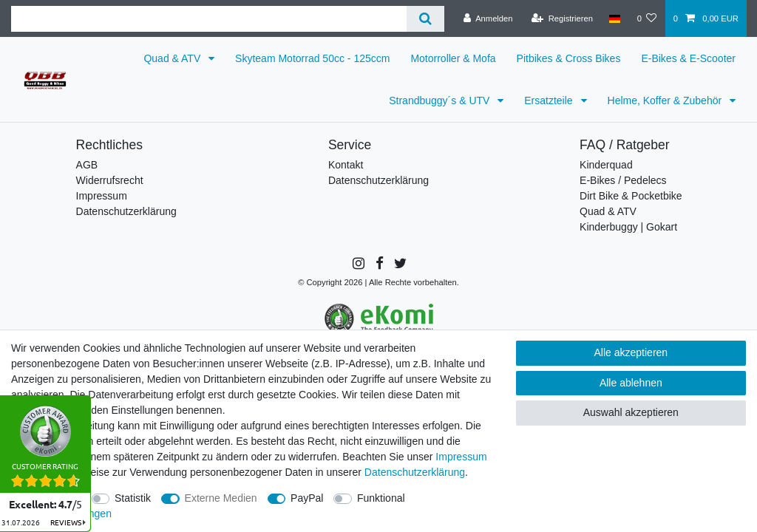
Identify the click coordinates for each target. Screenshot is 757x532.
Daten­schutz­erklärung (415, 472)
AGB (87, 165)
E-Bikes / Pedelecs (623, 180)
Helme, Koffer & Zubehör (666, 100)
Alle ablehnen (631, 383)
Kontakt (346, 165)
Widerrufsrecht (110, 180)
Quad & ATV (173, 58)
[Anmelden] (488, 18)
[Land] (615, 18)
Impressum (102, 196)
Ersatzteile (550, 100)
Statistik (133, 498)
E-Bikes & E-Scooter (688, 58)
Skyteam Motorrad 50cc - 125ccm (312, 58)
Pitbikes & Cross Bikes (569, 58)
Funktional (381, 498)
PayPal (307, 498)
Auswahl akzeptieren (631, 412)
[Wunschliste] (646, 18)
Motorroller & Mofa (453, 58)
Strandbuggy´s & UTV (441, 100)
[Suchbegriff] (209, 19)
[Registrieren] (562, 18)
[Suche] (425, 19)
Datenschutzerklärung (126, 211)
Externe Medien (221, 498)
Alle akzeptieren (631, 352)
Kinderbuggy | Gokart (628, 227)
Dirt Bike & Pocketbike (631, 196)
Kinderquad (606, 165)
